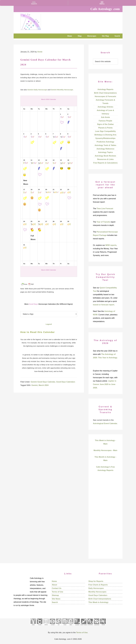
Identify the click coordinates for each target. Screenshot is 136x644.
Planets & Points (105, 128)
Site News (56, 599)
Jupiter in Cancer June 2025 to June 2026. (105, 384)
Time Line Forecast (105, 209)
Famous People (105, 121)
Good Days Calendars (66, 382)
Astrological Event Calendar (105, 423)
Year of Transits (103, 222)
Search (55, 602)
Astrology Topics (105, 152)
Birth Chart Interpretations (105, 93)
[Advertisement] (105, 519)
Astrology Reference (105, 149)
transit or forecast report (104, 305)
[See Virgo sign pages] (65, 626)
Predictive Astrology (105, 142)
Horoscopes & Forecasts (105, 96)
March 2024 (43, 385)
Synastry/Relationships (105, 138)
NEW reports (111, 245)
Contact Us (57, 588)
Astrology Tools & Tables (105, 145)
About (54, 585)
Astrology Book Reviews (105, 156)
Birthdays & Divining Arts (105, 135)
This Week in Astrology (98, 602)
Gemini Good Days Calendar (43, 382)
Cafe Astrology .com (37, 21)
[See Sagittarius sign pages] (84, 626)
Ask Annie (105, 117)
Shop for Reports (96, 581)
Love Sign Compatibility (105, 131)
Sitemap (55, 595)
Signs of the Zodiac (105, 124)
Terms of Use (58, 592)
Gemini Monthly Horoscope (62, 90)
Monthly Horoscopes (97, 592)
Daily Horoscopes (96, 588)
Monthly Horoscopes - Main (105, 450)
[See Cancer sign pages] (52, 626)
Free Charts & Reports (98, 585)
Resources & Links (105, 159)
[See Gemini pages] (46, 626)
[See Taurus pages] (39, 626)
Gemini (34, 385)
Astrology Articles (105, 107)
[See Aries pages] (33, 626)
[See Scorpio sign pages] (77, 626)
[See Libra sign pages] (71, 626)
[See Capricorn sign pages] (90, 626)
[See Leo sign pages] (59, 626)
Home (54, 581)
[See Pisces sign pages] (103, 626)
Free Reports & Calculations (105, 163)
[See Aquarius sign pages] (96, 626)
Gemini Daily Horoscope (37, 90)
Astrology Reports (105, 89)
